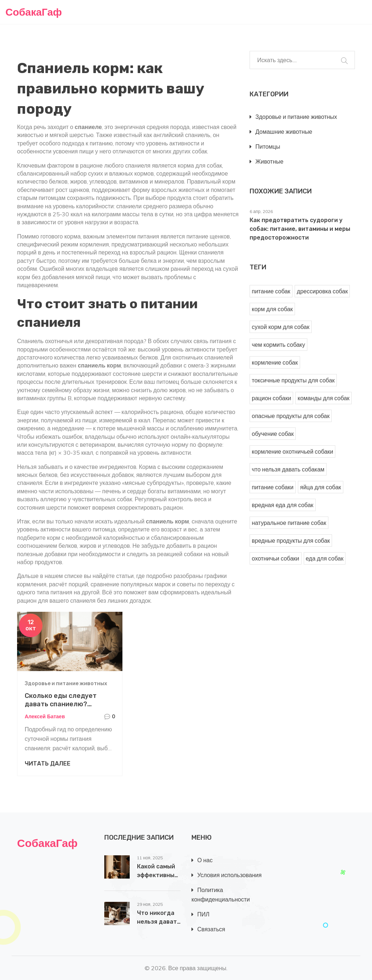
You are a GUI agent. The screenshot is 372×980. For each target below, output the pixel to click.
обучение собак (273, 434)
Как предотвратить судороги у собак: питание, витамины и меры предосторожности (300, 229)
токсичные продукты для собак (293, 380)
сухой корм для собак (281, 327)
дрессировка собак (322, 291)
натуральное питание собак (289, 523)
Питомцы (268, 146)
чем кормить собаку (278, 345)
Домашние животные (284, 132)
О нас (205, 860)
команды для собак (324, 398)
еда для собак (325, 558)
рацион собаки (271, 398)
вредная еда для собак (283, 505)
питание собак (271, 291)
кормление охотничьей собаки (292, 451)
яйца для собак (321, 487)
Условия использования (229, 875)
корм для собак (272, 309)
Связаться (211, 929)
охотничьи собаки (276, 558)
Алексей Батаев (45, 716)
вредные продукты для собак (291, 541)
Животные (269, 161)
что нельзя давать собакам (288, 469)
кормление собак (275, 362)
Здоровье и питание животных (66, 684)
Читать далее (48, 764)
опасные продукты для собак (291, 416)
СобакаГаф (34, 12)
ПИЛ (203, 914)
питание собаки (273, 487)
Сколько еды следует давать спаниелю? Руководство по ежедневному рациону (62, 708)
